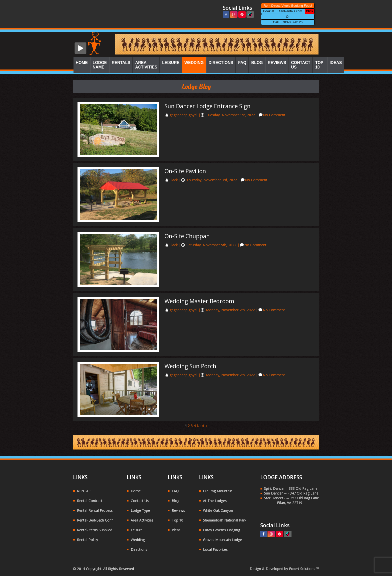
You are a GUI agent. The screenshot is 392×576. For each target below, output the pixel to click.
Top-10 (320, 65)
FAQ (242, 63)
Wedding (194, 63)
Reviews (277, 63)
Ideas (336, 63)
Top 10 (177, 520)
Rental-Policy (87, 540)
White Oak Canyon (218, 510)
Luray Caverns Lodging (221, 530)
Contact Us (301, 65)
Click (310, 11)
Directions (221, 63)
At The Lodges (215, 501)
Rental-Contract (90, 501)
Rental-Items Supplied (95, 530)
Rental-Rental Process (95, 510)
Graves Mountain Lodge (222, 540)
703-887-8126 (292, 22)
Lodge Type (140, 510)
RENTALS (85, 491)
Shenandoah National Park (225, 520)
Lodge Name (100, 65)
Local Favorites (215, 549)
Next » (202, 426)
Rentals (121, 63)
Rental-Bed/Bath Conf (95, 520)
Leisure (171, 63)
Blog (257, 63)
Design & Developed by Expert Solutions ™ (284, 569)
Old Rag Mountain (218, 491)
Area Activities (146, 65)
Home (82, 63)
